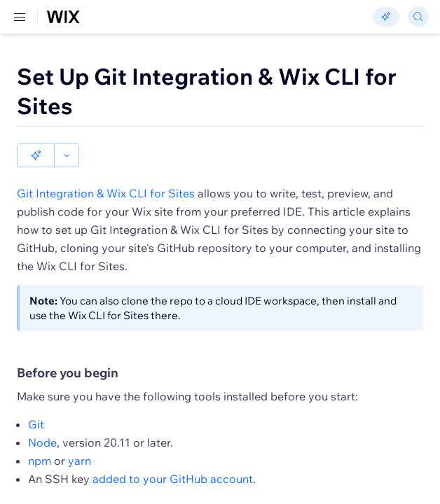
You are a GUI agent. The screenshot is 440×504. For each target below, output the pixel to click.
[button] (36, 155)
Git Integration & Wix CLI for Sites (106, 193)
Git (36, 424)
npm (40, 461)
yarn (80, 461)
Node (42, 442)
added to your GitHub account (173, 479)
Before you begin (68, 373)
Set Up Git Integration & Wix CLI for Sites (207, 91)
